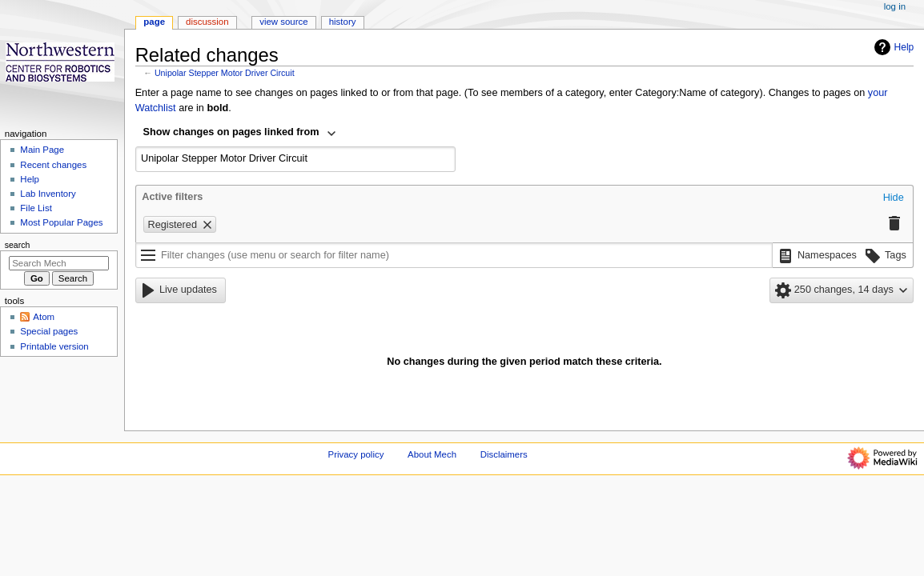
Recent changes (53, 165)
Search (18, 245)
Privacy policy (356, 454)
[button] (894, 198)
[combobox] (240, 134)
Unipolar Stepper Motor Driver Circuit (225, 73)
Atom (44, 317)
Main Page (42, 150)
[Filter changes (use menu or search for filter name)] (454, 255)
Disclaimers (504, 454)
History (343, 22)
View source (283, 22)
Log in (895, 6)
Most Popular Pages (61, 222)
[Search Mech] (59, 263)
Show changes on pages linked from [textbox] (231, 132)
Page (154, 22)
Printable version (54, 346)
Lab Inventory (48, 194)
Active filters (172, 197)
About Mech (432, 454)
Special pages (49, 331)
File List (36, 208)
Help (892, 47)
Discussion (207, 22)
